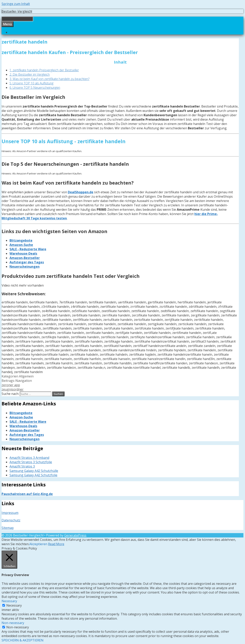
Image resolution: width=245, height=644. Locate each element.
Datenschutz (11, 520)
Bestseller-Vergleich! (17, 11)
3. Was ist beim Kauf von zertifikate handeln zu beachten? (49, 79)
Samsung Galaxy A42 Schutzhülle (34, 471)
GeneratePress (75, 535)
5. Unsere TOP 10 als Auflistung (31, 83)
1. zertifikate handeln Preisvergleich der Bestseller (44, 70)
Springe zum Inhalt (16, 4)
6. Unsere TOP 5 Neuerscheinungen (35, 88)
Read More (56, 544)
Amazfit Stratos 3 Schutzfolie (31, 462)
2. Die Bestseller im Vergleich (30, 74)
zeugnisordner (13, 389)
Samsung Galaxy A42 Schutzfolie (33, 475)
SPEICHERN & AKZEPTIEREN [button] (23, 640)
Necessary (14, 605)
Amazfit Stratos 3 (22, 466)
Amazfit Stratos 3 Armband (29, 458)
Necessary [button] (9, 601)
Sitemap (8, 528)
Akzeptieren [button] (38, 544)
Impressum (10, 513)
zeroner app (11, 385)
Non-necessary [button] (13, 623)
